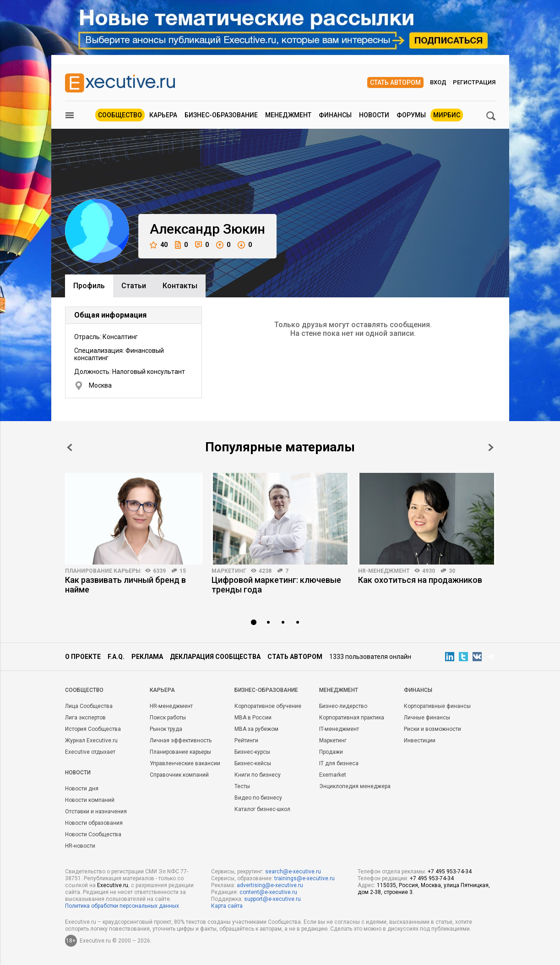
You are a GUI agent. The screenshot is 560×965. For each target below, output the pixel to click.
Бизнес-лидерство (343, 706)
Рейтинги (246, 740)
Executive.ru (113, 885)
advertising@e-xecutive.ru (270, 885)
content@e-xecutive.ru (268, 892)
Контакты (180, 286)
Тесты (242, 786)
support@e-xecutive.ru (272, 899)
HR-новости (80, 846)
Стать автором (395, 82)
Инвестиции (420, 740)
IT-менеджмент (339, 729)
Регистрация (474, 82)
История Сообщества (93, 729)
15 (183, 571)
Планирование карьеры (103, 571)
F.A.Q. (116, 657)
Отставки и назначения (96, 811)
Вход (438, 82)
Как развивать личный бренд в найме (125, 585)
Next (491, 447)
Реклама (147, 657)
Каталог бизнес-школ (262, 809)
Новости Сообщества (93, 834)
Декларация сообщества (215, 657)
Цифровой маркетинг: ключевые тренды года (276, 585)
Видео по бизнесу (258, 798)
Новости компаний (90, 800)
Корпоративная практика (352, 718)
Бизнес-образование (221, 115)
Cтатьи (134, 286)
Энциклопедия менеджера (355, 786)
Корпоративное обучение (268, 706)
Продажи (331, 752)
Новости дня (82, 789)
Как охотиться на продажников (420, 580)
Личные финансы (427, 718)
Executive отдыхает (90, 752)
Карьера (163, 115)
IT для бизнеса (339, 763)
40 (159, 245)
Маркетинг (229, 571)
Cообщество (84, 690)
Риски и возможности (432, 729)
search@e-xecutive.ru (293, 872)
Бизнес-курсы (252, 752)
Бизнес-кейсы (253, 763)
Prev (70, 447)
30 (452, 571)
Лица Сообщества (89, 706)
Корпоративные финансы (437, 706)
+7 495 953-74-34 (450, 872)
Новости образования (94, 823)
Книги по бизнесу (258, 775)
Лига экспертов (85, 718)
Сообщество (120, 115)
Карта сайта (227, 906)
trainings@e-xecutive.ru (304, 878)
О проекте (83, 657)
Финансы (335, 115)
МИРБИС (447, 115)
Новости (374, 115)
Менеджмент (288, 115)
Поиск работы (168, 718)
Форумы (411, 115)
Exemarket (333, 775)
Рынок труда (166, 729)
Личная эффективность (181, 740)
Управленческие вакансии (185, 763)
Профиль (89, 286)
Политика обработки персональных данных (122, 906)
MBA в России (253, 718)
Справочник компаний (179, 775)
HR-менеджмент (384, 571)
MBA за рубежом (256, 729)
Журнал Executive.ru (91, 740)
